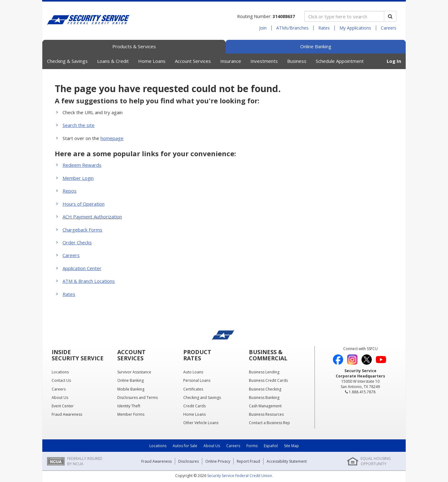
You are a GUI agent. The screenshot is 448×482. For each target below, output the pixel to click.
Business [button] (297, 61)
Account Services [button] (193, 61)
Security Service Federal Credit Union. (240, 476)
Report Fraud (248, 461)
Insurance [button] (231, 61)
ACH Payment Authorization (92, 217)
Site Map (292, 446)
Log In (394, 61)
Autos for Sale (185, 446)
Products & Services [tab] (134, 46)
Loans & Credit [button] (113, 61)
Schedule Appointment (340, 61)
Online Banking (316, 46)
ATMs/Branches (292, 28)
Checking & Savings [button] (67, 61)
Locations (158, 446)
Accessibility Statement (287, 461)
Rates (324, 28)
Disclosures (189, 461)
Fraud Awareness (156, 461)
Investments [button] (264, 61)
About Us (212, 446)
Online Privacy (218, 461)
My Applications (355, 28)
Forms (252, 446)
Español (271, 446)
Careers (389, 28)
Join (263, 28)
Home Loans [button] (152, 61)
